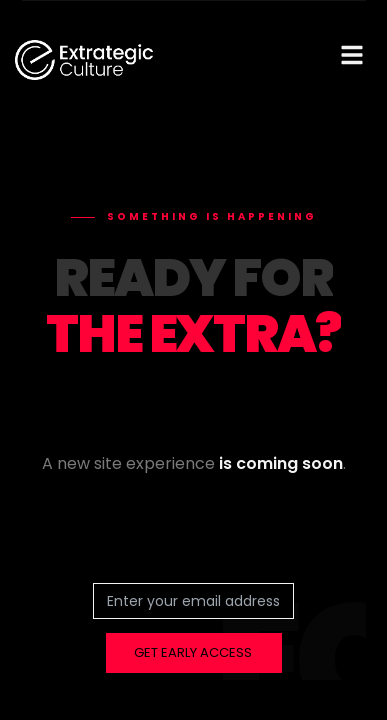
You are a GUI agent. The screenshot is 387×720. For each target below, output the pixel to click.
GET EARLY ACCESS (193, 652)
